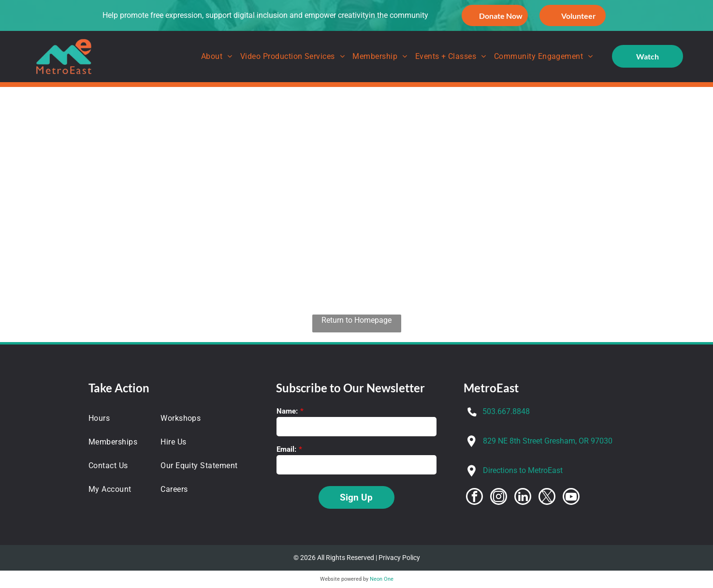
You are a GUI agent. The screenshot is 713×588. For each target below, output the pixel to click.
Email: (286, 449)
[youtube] (571, 498)
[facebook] (474, 498)
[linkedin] (523, 498)
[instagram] (499, 498)
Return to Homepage (356, 320)
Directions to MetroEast (523, 470)
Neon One (382, 579)
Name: (287, 411)
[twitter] (547, 498)
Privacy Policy (399, 558)
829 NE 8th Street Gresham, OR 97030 (548, 441)
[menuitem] (217, 57)
